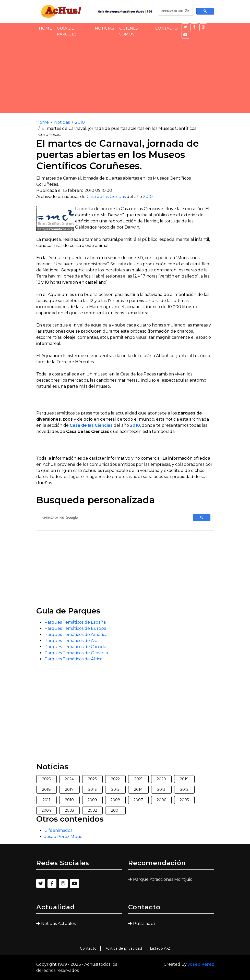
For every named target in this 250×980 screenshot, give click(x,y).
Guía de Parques (67, 31)
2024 (69, 779)
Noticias (104, 28)
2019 (184, 779)
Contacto (166, 28)
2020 (161, 779)
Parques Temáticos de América (76, 635)
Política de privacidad (123, 948)
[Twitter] (185, 27)
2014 (138, 789)
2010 (80, 122)
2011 (46, 800)
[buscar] (175, 11)
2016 (92, 789)
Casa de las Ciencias (106, 197)
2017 (69, 789)
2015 (115, 789)
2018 (46, 789)
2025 (46, 779)
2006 (161, 800)
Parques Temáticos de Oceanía (76, 653)
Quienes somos (129, 31)
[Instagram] (203, 27)
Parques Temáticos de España (75, 622)
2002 (92, 810)
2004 (46, 810)
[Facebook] (194, 27)
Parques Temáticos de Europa (75, 628)
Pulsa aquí (144, 924)
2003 (69, 810)
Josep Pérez (201, 964)
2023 (92, 779)
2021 (138, 779)
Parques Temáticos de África (73, 659)
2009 (92, 800)
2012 (184, 789)
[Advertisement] (125, 77)
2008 (115, 800)
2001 (115, 810)
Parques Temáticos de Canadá (75, 647)
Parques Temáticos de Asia (72, 641)
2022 (115, 779)
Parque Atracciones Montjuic (163, 879)
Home (45, 28)
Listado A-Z (160, 948)
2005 (184, 800)
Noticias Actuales (58, 924)
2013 (161, 789)
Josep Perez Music (63, 837)
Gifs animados (58, 830)
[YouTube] (185, 35)
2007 (138, 800)
